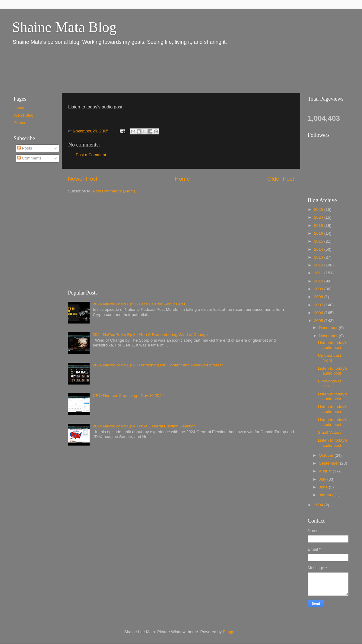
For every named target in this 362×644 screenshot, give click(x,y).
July (323, 479)
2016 (319, 233)
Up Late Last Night (330, 358)
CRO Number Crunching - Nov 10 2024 (128, 396)
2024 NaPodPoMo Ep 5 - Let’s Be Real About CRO (139, 304)
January (327, 495)
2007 (319, 305)
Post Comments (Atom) (114, 191)
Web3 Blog (24, 115)
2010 (319, 281)
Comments (29, 158)
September (329, 463)
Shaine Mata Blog (64, 27)
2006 (319, 313)
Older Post (281, 179)
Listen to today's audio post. (333, 345)
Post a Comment (91, 155)
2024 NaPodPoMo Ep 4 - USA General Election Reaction (144, 426)
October (327, 455)
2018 (319, 225)
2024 (319, 217)
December (329, 328)
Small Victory (330, 432)
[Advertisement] (117, 69)
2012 (319, 265)
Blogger (230, 632)
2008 (319, 297)
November (329, 336)
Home (182, 179)
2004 (319, 505)
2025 (319, 209)
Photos (20, 122)
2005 (319, 321)
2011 (319, 273)
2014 (319, 249)
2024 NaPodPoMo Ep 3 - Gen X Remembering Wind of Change (150, 335)
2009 (319, 289)
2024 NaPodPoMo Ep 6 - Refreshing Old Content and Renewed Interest (158, 365)
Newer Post (83, 179)
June (324, 487)
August (326, 471)
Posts (25, 148)
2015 (319, 241)
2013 (319, 257)
